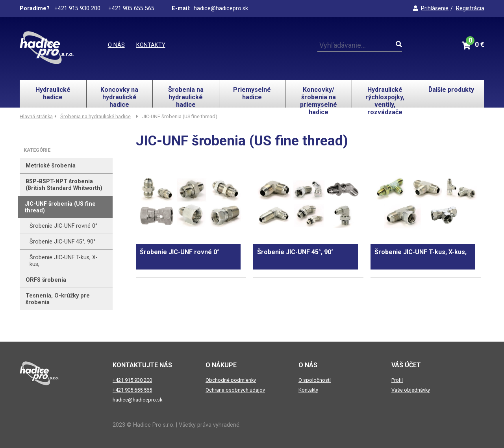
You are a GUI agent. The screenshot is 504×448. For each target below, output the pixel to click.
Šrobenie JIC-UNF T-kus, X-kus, (64, 261)
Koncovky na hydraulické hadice (119, 97)
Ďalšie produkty (451, 90)
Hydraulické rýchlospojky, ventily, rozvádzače (385, 97)
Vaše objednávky (411, 390)
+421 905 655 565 (132, 390)
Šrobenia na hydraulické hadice (186, 97)
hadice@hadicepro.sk (137, 400)
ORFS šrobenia (46, 280)
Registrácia (470, 8)
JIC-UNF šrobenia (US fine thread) (60, 207)
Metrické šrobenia (51, 166)
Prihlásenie (431, 8)
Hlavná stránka (36, 116)
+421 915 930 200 (132, 380)
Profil (397, 380)
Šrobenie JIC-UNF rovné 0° (63, 226)
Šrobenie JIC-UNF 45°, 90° (62, 242)
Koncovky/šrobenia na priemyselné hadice (319, 97)
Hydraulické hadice (53, 93)
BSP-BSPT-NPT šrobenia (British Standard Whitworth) (64, 185)
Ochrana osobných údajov (235, 390)
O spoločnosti (315, 380)
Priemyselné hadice (252, 93)
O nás (116, 45)
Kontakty (151, 45)
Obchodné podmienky (231, 380)
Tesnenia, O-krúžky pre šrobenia (58, 299)
